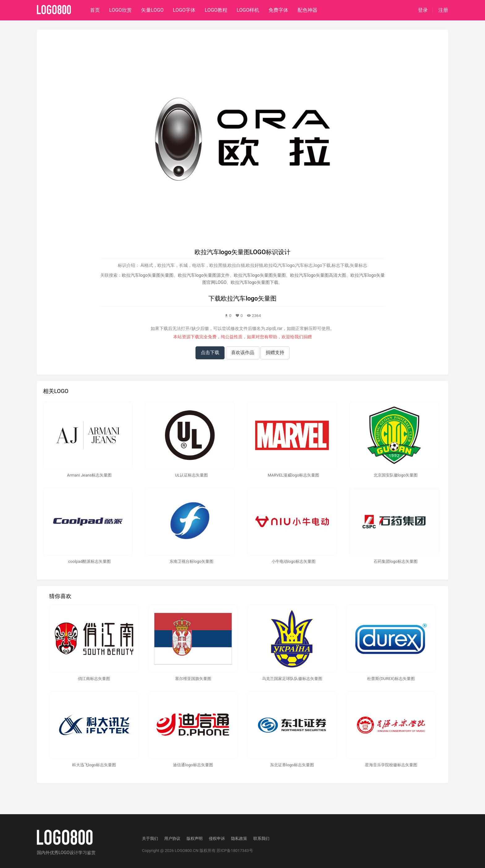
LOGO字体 (184, 10)
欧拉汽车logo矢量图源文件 (204, 275)
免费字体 (278, 10)
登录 (423, 10)
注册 (443, 10)
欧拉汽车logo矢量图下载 (254, 282)
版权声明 (195, 838)
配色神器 (307, 10)
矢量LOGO (152, 10)
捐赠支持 (275, 353)
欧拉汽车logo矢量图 (249, 298)
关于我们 (150, 838)
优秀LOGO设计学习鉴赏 (73, 853)
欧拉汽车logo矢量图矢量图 (148, 275)
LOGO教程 (216, 10)
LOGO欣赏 (120, 10)
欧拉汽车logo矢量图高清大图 (318, 275)
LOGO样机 (248, 10)
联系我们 (261, 838)
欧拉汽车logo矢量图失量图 (260, 275)
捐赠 (307, 337)
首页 (95, 10)
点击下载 (210, 353)
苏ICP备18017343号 (235, 851)
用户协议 (172, 838)
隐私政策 (239, 838)
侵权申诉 (217, 838)
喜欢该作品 (243, 353)
